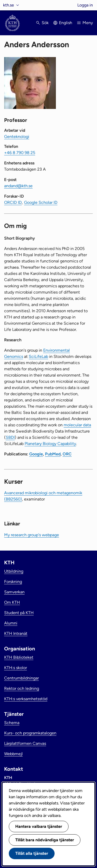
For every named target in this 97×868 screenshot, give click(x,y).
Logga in (85, 5)
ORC (67, 454)
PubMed (53, 454)
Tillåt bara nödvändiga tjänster (45, 840)
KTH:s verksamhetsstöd (26, 699)
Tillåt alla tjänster (32, 853)
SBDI (10, 437)
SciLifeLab (38, 356)
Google (36, 454)
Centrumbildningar (21, 678)
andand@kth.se (18, 186)
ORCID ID (13, 202)
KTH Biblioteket (19, 657)
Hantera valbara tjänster (39, 826)
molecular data (77, 425)
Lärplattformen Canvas (25, 743)
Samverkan (14, 592)
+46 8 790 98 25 (20, 153)
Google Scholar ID (41, 202)
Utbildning (14, 571)
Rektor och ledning (22, 688)
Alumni (11, 623)
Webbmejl (13, 754)
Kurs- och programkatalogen (30, 733)
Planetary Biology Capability (50, 444)
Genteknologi (17, 137)
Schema (12, 723)
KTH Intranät (16, 633)
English (66, 23)
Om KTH (12, 602)
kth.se (9, 5)
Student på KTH (19, 613)
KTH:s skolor (16, 668)
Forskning (13, 582)
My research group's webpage (32, 535)
